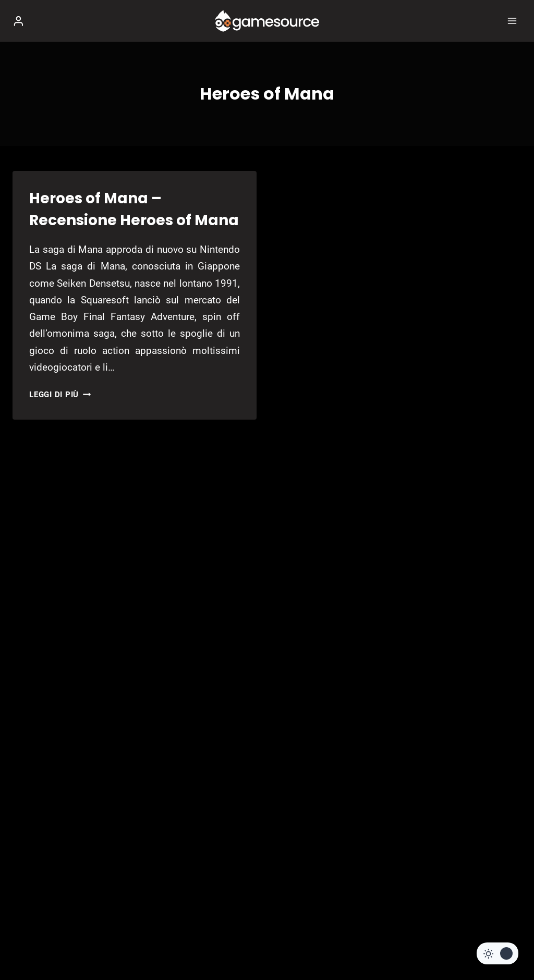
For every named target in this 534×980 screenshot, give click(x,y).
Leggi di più (60, 395)
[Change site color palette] (497, 953)
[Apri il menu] (512, 21)
